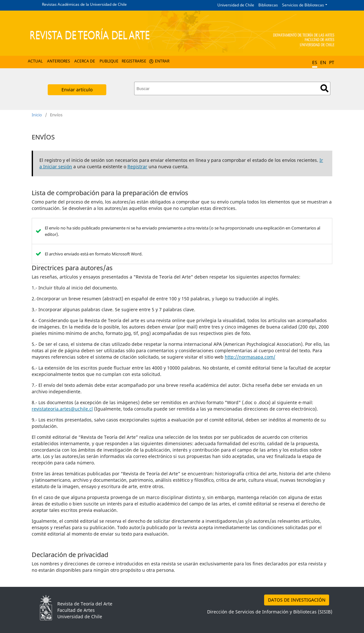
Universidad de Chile (236, 5)
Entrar (162, 61)
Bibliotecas (268, 5)
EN (323, 62)
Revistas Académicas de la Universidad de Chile (84, 4)
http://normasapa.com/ (250, 357)
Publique (109, 61)
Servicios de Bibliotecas (303, 5)
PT (332, 62)
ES (315, 62)
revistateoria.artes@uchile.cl (62, 409)
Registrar (137, 167)
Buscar (324, 88)
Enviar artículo (77, 90)
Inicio (37, 115)
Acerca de (85, 61)
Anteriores (59, 61)
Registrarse (134, 61)
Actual (35, 61)
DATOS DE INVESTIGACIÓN (297, 600)
